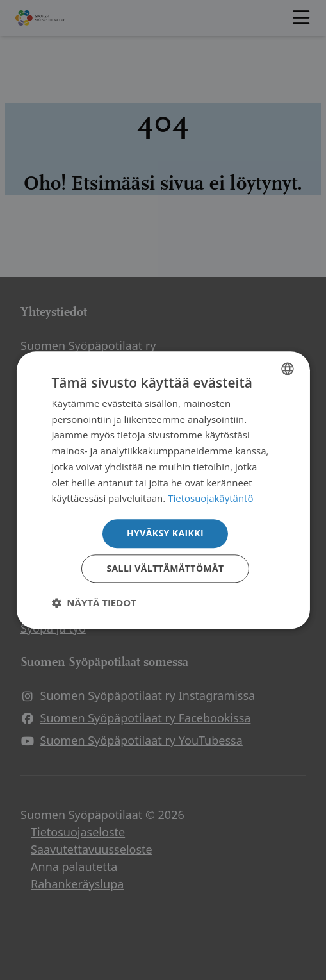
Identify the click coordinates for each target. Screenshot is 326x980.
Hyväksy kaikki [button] (165, 533)
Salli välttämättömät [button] (165, 568)
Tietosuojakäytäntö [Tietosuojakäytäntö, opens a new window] (210, 499)
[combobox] (288, 369)
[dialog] (163, 490)
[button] (94, 602)
